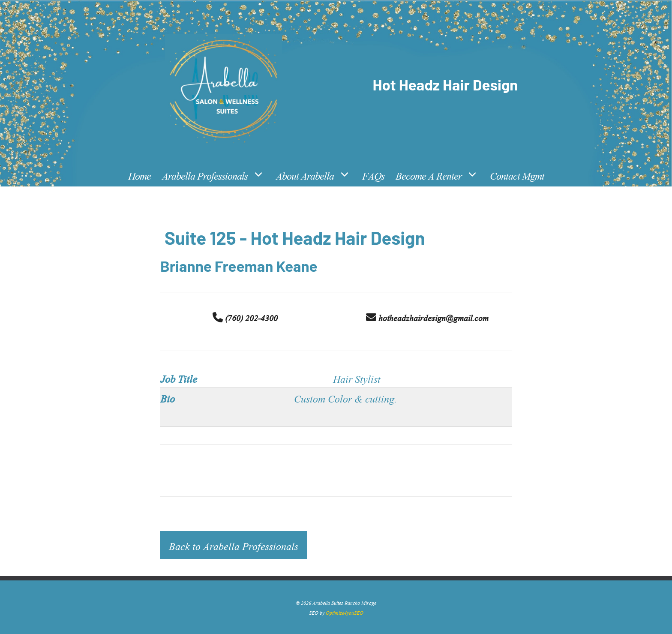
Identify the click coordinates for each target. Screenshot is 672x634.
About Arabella (316, 175)
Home (139, 175)
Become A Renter (440, 175)
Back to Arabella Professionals (234, 545)
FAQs (373, 175)
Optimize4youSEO (345, 612)
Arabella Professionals (216, 175)
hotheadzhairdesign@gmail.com (427, 317)
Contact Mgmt (517, 175)
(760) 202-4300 (245, 317)
